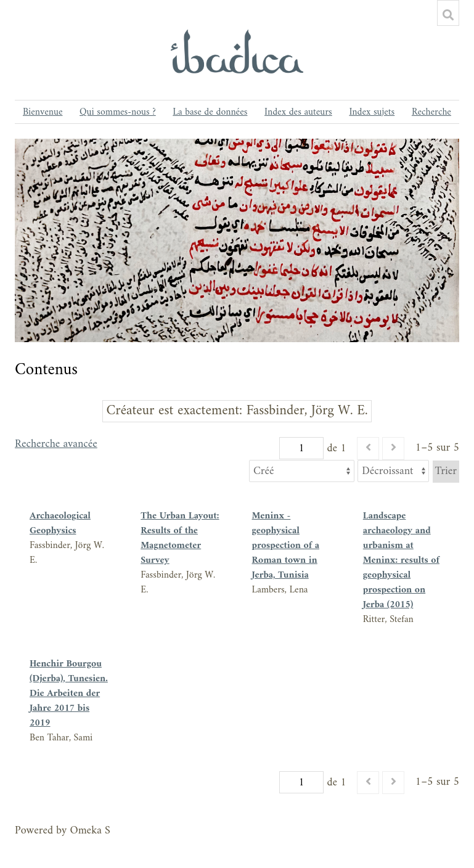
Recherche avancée (56, 445)
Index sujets (372, 112)
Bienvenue (43, 112)
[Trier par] (302, 471)
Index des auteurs (298, 112)
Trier (446, 471)
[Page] (301, 448)
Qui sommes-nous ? (118, 112)
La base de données (210, 112)
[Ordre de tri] (393, 471)
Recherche (431, 112)
